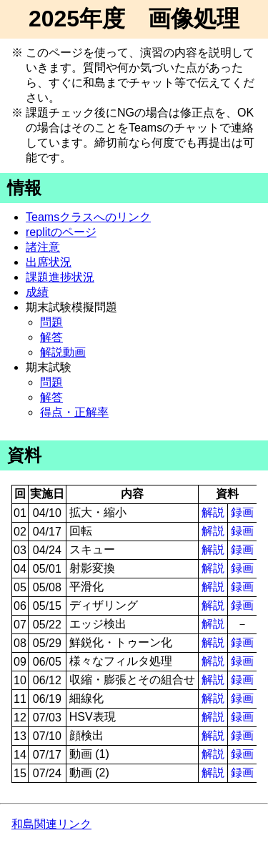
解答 (51, 337)
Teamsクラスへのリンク (88, 217)
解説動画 (63, 352)
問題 (51, 322)
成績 (37, 292)
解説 (213, 512)
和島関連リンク (51, 824)
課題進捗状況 (60, 277)
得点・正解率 (74, 412)
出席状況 (49, 262)
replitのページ (61, 232)
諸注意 (43, 247)
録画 (242, 512)
